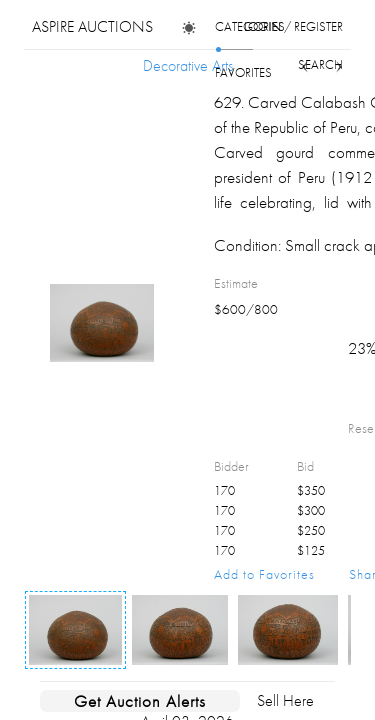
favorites (243, 72)
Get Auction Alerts (140, 701)
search (320, 64)
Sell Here (285, 700)
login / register (293, 26)
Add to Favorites (264, 574)
